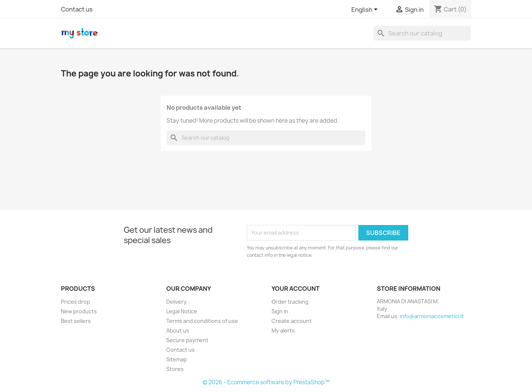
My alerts (283, 330)
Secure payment (187, 340)
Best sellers (76, 321)
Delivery (176, 302)
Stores (175, 369)
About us (178, 330)
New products (79, 311)
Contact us (77, 9)
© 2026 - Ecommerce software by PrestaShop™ (266, 382)
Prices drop (76, 302)
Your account (296, 289)
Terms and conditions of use (202, 321)
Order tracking (290, 302)
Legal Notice (182, 311)
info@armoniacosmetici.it (432, 316)
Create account (292, 321)
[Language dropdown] (366, 10)
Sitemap (177, 359)
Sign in (280, 311)
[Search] (422, 33)
